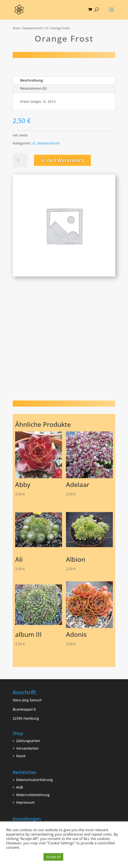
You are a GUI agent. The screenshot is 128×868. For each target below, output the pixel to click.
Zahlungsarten (28, 741)
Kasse (21, 756)
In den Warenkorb (62, 160)
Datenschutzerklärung (34, 780)
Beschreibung (32, 80)
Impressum (25, 802)
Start (16, 28)
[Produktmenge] (20, 160)
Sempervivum (33, 28)
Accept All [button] (53, 857)
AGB (20, 787)
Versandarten (27, 748)
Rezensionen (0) (33, 88)
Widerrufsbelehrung (33, 795)
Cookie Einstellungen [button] (24, 857)
